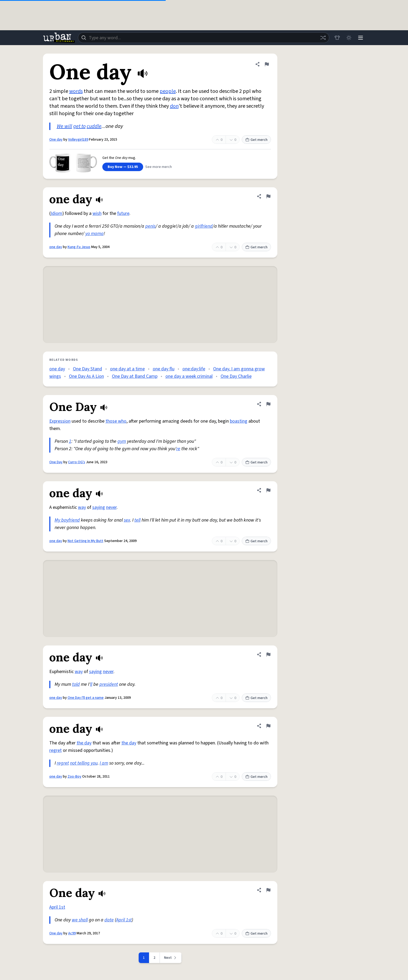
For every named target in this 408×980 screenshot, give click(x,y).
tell (137, 520)
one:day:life (194, 369)
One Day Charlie (236, 376)
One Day (56, 462)
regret (56, 750)
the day (84, 743)
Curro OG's (77, 462)
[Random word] (323, 38)
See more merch (159, 167)
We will (64, 126)
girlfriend (204, 226)
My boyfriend (67, 520)
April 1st (57, 907)
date (109, 920)
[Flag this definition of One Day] (268, 404)
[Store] (337, 38)
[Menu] (361, 38)
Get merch (256, 140)
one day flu (164, 369)
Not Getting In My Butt (85, 541)
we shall (80, 920)
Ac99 (72, 933)
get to (79, 126)
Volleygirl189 (78, 140)
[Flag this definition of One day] (267, 64)
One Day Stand (87, 369)
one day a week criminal (189, 376)
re (178, 449)
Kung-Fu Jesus (79, 247)
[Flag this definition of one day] (268, 196)
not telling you (84, 763)
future (123, 213)
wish (97, 213)
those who (116, 421)
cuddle (94, 126)
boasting (239, 421)
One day (56, 140)
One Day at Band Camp (135, 376)
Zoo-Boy (74, 777)
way (82, 507)
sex (127, 520)
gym (122, 441)
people (168, 91)
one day (56, 247)
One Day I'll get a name (86, 698)
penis (150, 226)
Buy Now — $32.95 (123, 167)
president (109, 684)
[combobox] (204, 38)
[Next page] (171, 958)
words (76, 91)
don (174, 106)
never (111, 507)
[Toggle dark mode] (349, 38)
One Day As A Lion (86, 376)
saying (99, 507)
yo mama (95, 234)
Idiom (56, 213)
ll (91, 684)
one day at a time (127, 369)
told (76, 684)
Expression (60, 421)
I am (104, 763)
